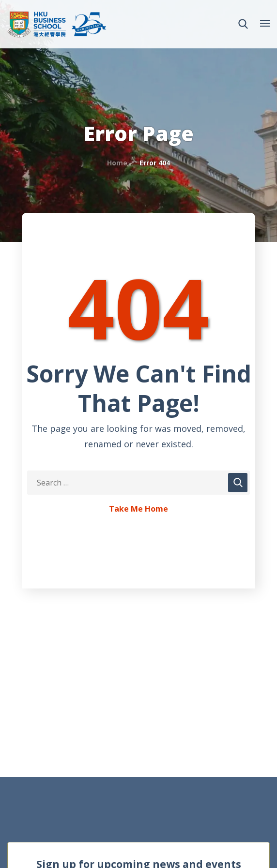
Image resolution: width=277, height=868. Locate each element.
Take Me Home (138, 509)
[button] (243, 24)
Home (117, 163)
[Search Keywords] (138, 483)
